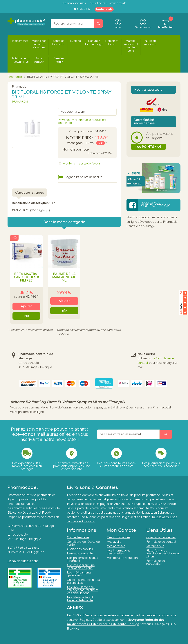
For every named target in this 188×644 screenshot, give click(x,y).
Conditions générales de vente (83, 543)
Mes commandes (119, 537)
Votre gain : (76, 143)
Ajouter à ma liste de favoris (81, 163)
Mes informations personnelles (118, 552)
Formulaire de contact (161, 542)
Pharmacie (15, 77)
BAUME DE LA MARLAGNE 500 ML (64, 277)
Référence (94, 153)
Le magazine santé (80, 553)
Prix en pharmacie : (81, 132)
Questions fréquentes (161, 537)
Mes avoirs (114, 542)
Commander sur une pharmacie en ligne (81, 567)
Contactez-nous (78, 537)
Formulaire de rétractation (156, 562)
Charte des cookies (80, 549)
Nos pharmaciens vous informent (83, 559)
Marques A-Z (155, 546)
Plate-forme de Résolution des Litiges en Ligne (163, 553)
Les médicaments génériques (79, 574)
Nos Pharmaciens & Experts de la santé (80, 599)
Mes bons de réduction (122, 558)
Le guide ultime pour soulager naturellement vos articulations (83, 590)
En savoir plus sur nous (23, 561)
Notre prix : (80, 138)
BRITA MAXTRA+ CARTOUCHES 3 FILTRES (26, 277)
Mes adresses (116, 546)
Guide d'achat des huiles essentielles (83, 581)
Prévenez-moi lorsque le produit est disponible (82, 121)
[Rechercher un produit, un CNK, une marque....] (98, 23)
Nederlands (104, 9)
